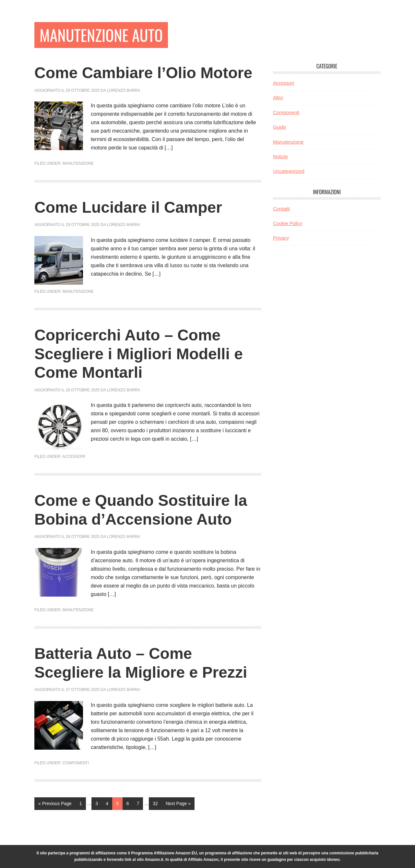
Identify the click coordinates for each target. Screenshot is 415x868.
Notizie (280, 156)
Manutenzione (78, 163)
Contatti (281, 209)
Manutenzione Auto (101, 35)
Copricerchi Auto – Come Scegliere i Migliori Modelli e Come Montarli (139, 354)
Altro (278, 97)
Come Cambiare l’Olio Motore (143, 73)
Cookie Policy (288, 223)
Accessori (74, 457)
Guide (279, 127)
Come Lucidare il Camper (128, 207)
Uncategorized (289, 171)
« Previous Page (55, 805)
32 (157, 803)
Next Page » (178, 805)
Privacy (281, 238)
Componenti (76, 763)
